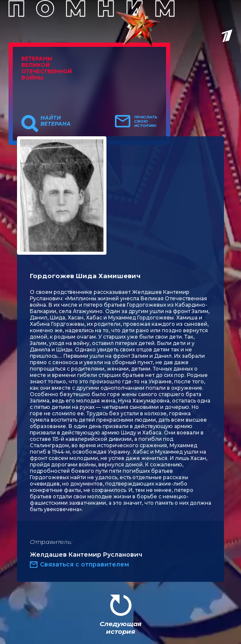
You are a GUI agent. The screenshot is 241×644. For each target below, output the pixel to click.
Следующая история (120, 628)
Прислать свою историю (146, 121)
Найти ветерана (56, 121)
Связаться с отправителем (85, 564)
